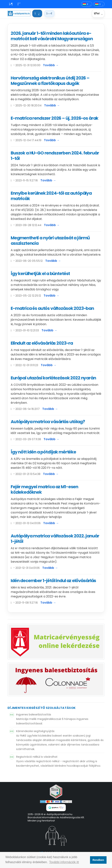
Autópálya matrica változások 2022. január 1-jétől (55, 539)
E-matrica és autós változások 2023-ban (52, 308)
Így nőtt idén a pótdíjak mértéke (43, 452)
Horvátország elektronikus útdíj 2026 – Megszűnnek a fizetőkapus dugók (50, 81)
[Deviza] (99, 4)
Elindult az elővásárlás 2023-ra (42, 343)
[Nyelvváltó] (87, 4)
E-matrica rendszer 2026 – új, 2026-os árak (54, 118)
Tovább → (51, 65)
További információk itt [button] (64, 862)
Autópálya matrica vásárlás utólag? (48, 422)
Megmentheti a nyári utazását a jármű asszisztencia (50, 241)
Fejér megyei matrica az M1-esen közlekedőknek (44, 489)
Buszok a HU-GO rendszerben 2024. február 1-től (55, 156)
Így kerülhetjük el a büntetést (40, 274)
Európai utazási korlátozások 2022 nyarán (53, 378)
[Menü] (98, 13)
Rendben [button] (98, 860)
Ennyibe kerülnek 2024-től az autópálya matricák (51, 196)
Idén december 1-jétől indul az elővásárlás (53, 581)
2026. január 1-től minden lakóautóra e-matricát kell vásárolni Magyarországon (52, 36)
